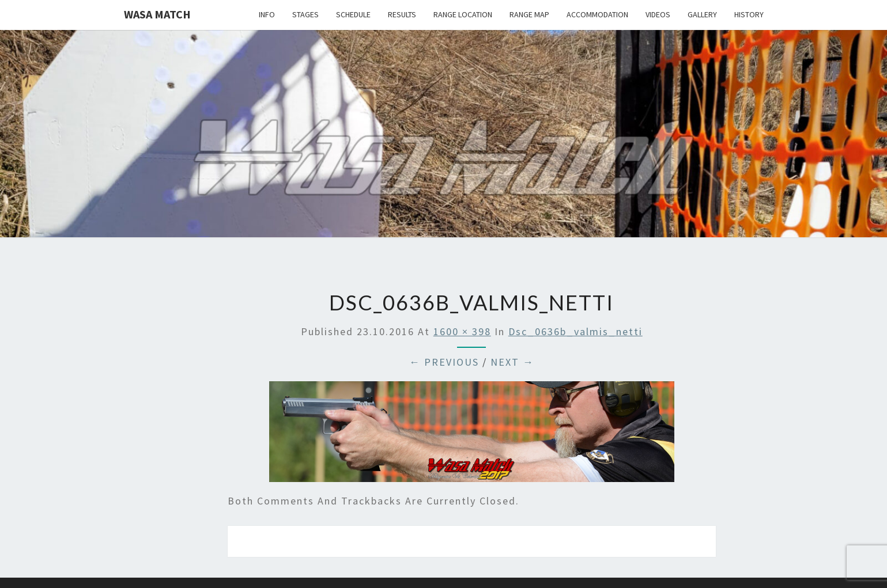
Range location (463, 14)
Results (402, 14)
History (749, 14)
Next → (512, 362)
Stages (305, 14)
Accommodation (597, 14)
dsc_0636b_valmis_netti (575, 331)
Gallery (702, 14)
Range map (529, 14)
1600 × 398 (462, 331)
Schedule (353, 14)
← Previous (444, 362)
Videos (658, 14)
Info (267, 14)
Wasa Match (157, 14)
